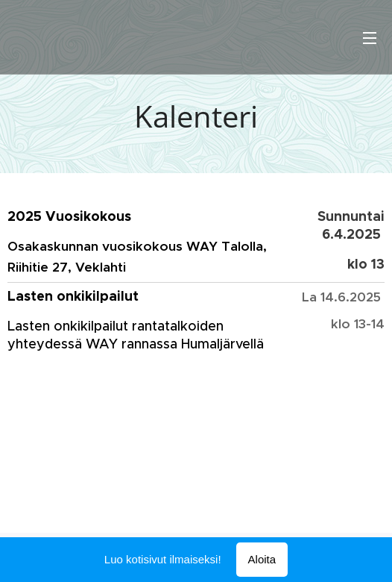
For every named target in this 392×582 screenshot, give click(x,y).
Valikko (370, 38)
